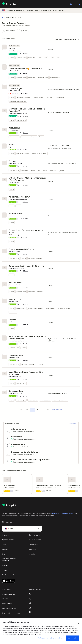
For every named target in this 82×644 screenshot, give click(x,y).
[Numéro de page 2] (37, 410)
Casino (12, 58)
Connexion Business (9, 608)
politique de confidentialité (63, 514)
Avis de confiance (35, 540)
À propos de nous (8, 540)
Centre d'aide (34, 545)
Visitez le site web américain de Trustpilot (49, 10)
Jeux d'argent (10, 17)
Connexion (32, 549)
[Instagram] (30, 603)
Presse (5, 570)
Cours (18, 206)
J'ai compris (72, 638)
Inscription (32, 554)
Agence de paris (55, 58)
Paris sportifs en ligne (23, 153)
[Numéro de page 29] (48, 410)
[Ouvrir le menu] (79, 4)
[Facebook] (30, 594)
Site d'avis (49, 97)
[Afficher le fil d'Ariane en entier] (3, 17)
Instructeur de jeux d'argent (18, 101)
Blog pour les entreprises (11, 613)
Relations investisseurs (10, 575)
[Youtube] (30, 612)
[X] (30, 598)
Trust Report (7, 565)
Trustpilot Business (9, 594)
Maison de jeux (42, 58)
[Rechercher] (76, 4)
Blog (4, 554)
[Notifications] (71, 4)
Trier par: (58, 39)
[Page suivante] (57, 410)
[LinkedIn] (30, 607)
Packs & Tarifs (7, 604)
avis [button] (26, 54)
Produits (5, 599)
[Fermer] (79, 10)
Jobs (4, 545)
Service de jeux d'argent (24, 97)
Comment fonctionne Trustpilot (10, 560)
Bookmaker (32, 58)
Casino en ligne (21, 58)
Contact (5, 549)
